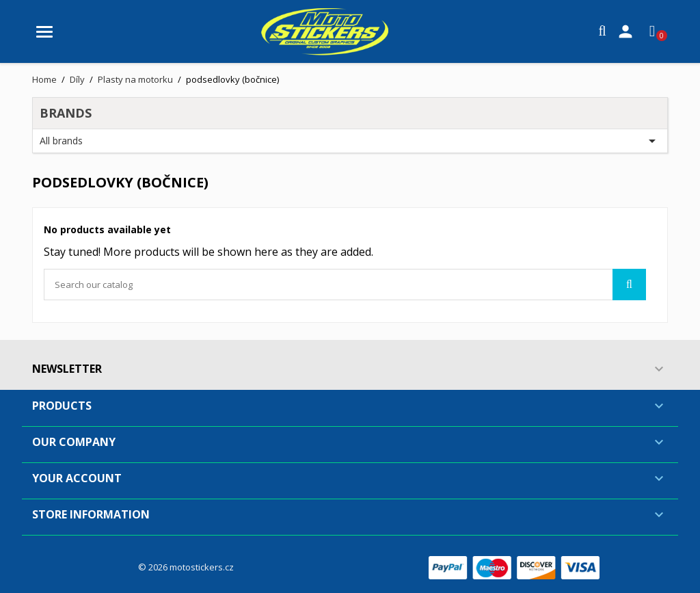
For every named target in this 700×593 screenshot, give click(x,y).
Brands (66, 113)
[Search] (345, 285)
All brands (350, 141)
